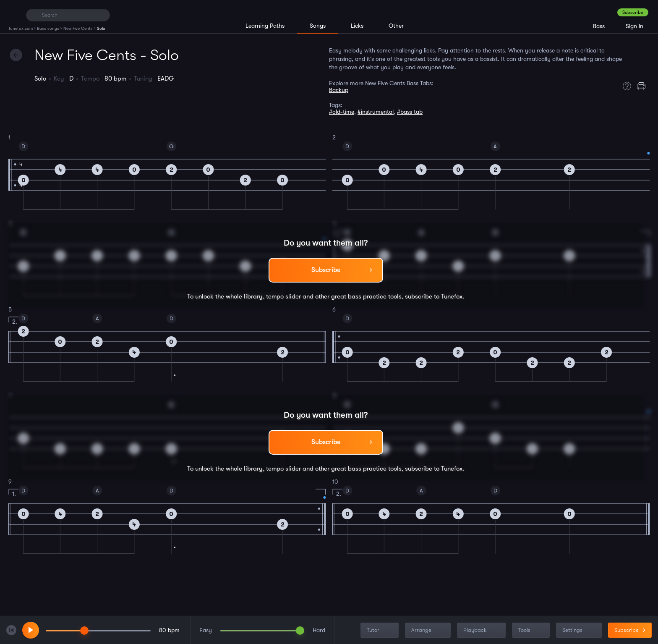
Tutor (380, 630)
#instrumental (376, 112)
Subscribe (633, 12)
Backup (339, 90)
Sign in (634, 26)
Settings (580, 630)
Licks (357, 26)
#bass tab (410, 112)
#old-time (342, 112)
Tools (532, 630)
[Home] (14, 15)
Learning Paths (265, 26)
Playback (482, 630)
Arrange (429, 630)
